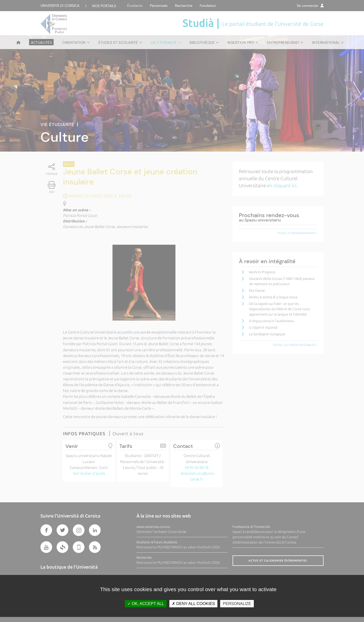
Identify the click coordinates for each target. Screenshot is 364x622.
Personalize (237, 604)
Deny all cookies (193, 604)
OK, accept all (146, 604)
